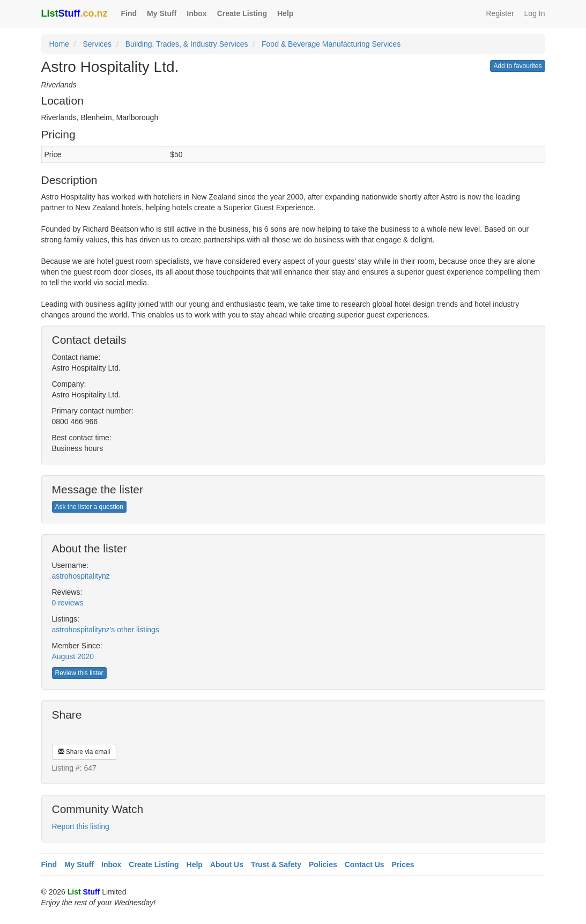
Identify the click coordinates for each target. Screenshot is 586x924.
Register (500, 13)
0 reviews (68, 603)
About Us (227, 864)
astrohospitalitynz (81, 576)
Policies (323, 864)
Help (285, 13)
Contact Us (365, 864)
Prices (403, 864)
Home (59, 44)
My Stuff (162, 13)
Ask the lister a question (89, 507)
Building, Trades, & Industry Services (187, 44)
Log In (535, 13)
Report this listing (81, 826)
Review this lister (79, 673)
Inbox (196, 13)
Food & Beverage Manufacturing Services (331, 44)
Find (129, 13)
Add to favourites (517, 66)
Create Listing (242, 13)
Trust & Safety (276, 864)
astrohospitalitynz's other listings (106, 630)
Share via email (84, 752)
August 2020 (73, 656)
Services (97, 44)
